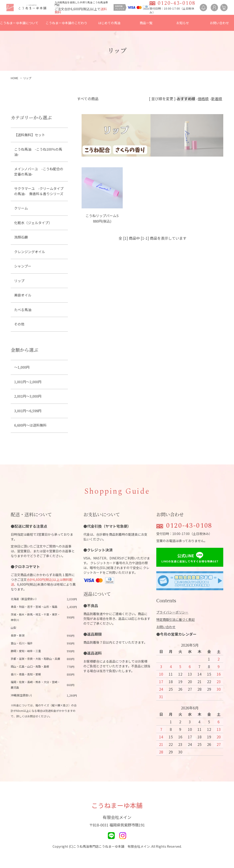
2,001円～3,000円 (28, 396)
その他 (19, 324)
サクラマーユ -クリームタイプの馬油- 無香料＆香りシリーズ (39, 191)
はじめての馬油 (109, 23)
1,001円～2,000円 (28, 382)
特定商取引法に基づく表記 (175, 619)
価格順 (203, 99)
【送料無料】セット (30, 135)
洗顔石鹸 (21, 237)
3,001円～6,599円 (28, 411)
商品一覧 (146, 23)
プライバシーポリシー (172, 612)
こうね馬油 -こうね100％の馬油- (38, 152)
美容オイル (23, 295)
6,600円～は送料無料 (30, 425)
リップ (27, 78)
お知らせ (183, 23)
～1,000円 (22, 367)
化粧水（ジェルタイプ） (33, 223)
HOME (15, 78)
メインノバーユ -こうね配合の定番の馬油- (39, 171)
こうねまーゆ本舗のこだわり (66, 23)
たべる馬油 (23, 310)
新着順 (217, 99)
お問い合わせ (219, 23)
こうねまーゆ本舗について (19, 23)
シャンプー (23, 266)
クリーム (21, 208)
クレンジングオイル (30, 252)
